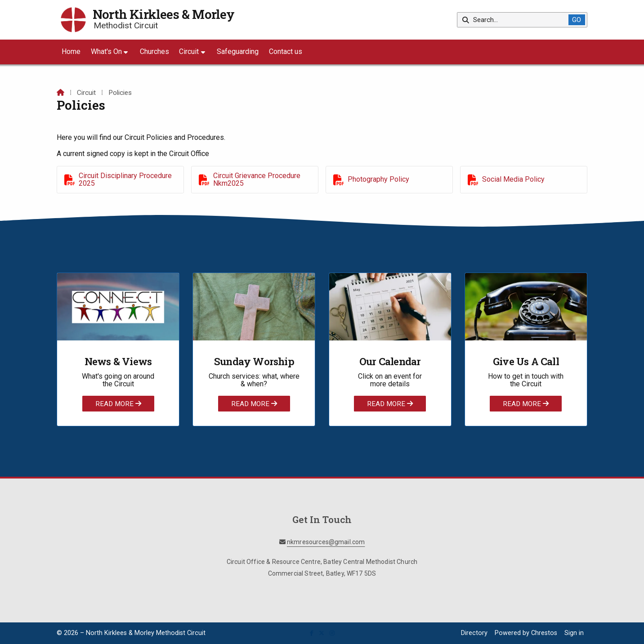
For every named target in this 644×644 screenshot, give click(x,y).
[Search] (516, 20)
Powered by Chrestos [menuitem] (526, 633)
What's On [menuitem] (106, 51)
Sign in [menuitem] (574, 633)
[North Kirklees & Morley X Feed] (322, 633)
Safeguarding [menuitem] (238, 51)
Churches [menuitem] (154, 51)
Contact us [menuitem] (286, 51)
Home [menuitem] (71, 51)
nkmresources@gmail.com (326, 542)
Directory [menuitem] (474, 633)
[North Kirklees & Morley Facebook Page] (312, 633)
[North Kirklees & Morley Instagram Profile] (332, 633)
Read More (118, 403)
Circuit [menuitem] (189, 51)
